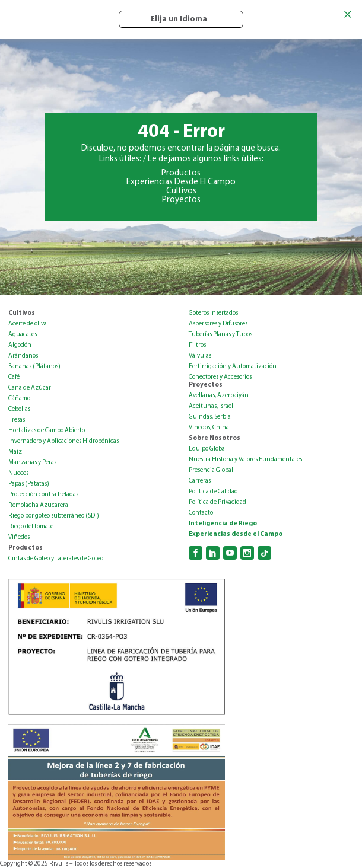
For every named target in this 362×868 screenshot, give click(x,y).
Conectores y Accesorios (220, 377)
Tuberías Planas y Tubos (220, 335)
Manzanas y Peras (32, 463)
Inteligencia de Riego (223, 524)
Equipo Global (208, 449)
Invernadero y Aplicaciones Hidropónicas (63, 441)
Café (14, 377)
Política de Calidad (213, 492)
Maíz (15, 452)
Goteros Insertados (213, 313)
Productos (181, 173)
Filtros (197, 345)
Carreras (200, 481)
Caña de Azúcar (30, 388)
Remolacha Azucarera (38, 505)
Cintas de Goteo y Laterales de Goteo (56, 559)
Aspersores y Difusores (218, 324)
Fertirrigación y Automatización (233, 367)
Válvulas (200, 356)
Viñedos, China (209, 428)
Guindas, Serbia (210, 417)
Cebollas (19, 409)
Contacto (201, 513)
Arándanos (23, 356)
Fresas (17, 420)
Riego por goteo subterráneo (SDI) (54, 516)
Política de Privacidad (217, 502)
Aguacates (23, 335)
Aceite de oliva (28, 324)
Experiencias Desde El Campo (181, 182)
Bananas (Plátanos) (34, 367)
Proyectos (181, 200)
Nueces (18, 473)
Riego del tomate (31, 527)
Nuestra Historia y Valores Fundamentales (245, 460)
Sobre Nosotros (215, 438)
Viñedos (19, 537)
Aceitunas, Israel (211, 406)
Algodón (20, 345)
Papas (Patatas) (29, 484)
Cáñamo (19, 399)
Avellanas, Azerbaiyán (219, 396)
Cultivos (181, 191)
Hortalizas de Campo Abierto (47, 431)
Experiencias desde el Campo (236, 534)
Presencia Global (211, 470)
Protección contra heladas (43, 495)
